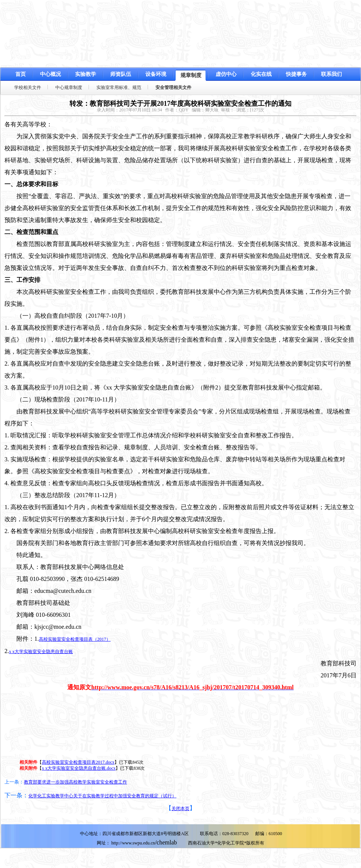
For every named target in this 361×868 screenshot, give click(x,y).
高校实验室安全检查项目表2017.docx (78, 762)
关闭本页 (180, 809)
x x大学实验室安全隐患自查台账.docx (79, 768)
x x (41, 652)
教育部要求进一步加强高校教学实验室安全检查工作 (75, 782)
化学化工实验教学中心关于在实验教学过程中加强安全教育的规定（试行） (102, 796)
